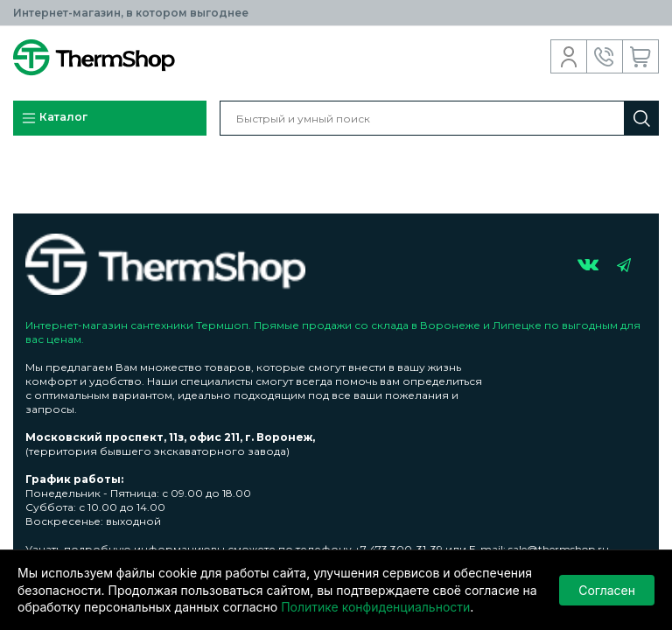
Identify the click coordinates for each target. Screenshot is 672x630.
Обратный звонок (605, 57)
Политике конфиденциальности (375, 607)
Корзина (641, 57)
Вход (569, 57)
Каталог (54, 118)
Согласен (607, 590)
